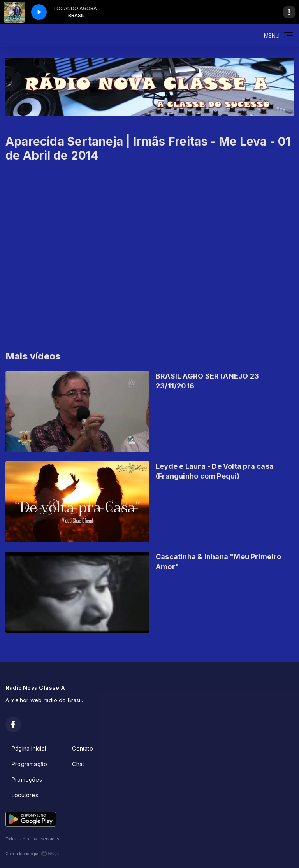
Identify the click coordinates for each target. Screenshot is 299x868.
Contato (82, 748)
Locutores (25, 795)
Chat (78, 764)
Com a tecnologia (33, 854)
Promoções (27, 779)
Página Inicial (29, 748)
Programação (29, 764)
